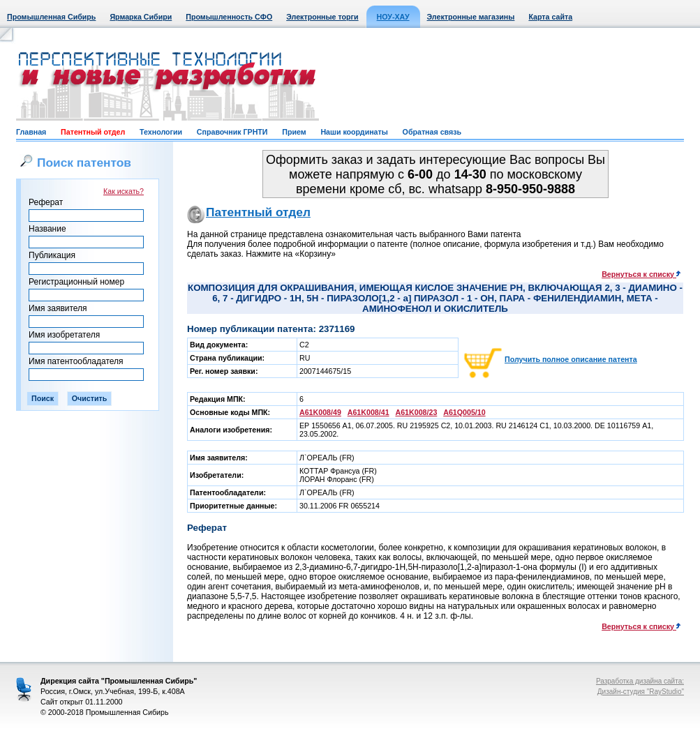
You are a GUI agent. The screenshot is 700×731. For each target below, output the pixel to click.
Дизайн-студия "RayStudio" (641, 692)
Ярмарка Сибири (141, 17)
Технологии (161, 132)
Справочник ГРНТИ (232, 132)
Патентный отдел (93, 132)
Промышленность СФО (229, 17)
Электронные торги (322, 17)
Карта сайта (550, 17)
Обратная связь (432, 132)
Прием (294, 132)
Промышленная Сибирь (51, 17)
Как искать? (124, 191)
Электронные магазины (471, 17)
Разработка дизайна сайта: (640, 681)
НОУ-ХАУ (393, 17)
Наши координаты (354, 132)
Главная (31, 132)
